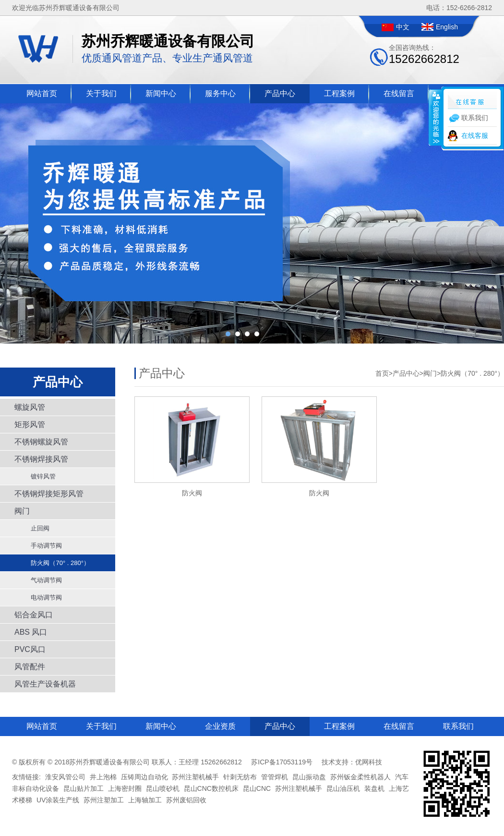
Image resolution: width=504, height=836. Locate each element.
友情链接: (26, 777)
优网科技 (369, 762)
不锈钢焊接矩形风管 (49, 494)
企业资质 (220, 726)
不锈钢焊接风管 (41, 459)
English (447, 27)
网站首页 (42, 93)
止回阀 (37, 528)
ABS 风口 (31, 632)
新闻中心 (161, 93)
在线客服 (475, 135)
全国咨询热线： (424, 55)
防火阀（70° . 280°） (57, 563)
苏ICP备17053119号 (282, 762)
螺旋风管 (30, 407)
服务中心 (220, 93)
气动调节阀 (43, 580)
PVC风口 (30, 649)
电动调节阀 (43, 597)
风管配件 (30, 667)
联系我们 (458, 726)
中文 (403, 27)
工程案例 (339, 93)
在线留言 (399, 93)
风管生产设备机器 (45, 684)
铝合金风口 (34, 615)
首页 (382, 373)
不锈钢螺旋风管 (41, 442)
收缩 (435, 117)
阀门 (22, 511)
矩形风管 (30, 424)
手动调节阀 (43, 546)
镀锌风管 (40, 476)
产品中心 (280, 93)
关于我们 (101, 93)
